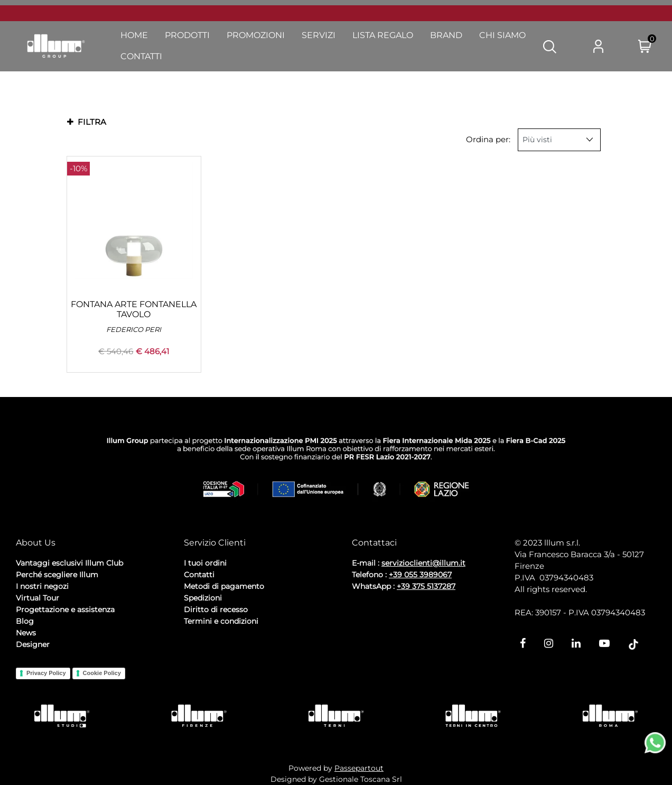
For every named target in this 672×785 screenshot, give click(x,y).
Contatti (199, 575)
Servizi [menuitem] (319, 35)
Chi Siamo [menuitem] (502, 35)
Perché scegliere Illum (57, 575)
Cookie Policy (102, 673)
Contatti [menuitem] (141, 56)
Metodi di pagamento (224, 586)
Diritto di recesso (216, 609)
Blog (25, 621)
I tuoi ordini (205, 563)
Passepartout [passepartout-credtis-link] (359, 768)
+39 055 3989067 (420, 575)
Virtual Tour (38, 598)
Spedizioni (203, 598)
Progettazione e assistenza (65, 609)
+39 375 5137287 (426, 586)
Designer (33, 644)
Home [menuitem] (134, 35)
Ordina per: (488, 139)
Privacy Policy (46, 673)
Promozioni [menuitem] (256, 35)
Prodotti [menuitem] (187, 35)
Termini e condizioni (221, 621)
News (26, 633)
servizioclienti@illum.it (423, 563)
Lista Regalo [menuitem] (383, 35)
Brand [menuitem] (446, 35)
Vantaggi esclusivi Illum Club (69, 563)
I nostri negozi (42, 586)
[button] (550, 46)
